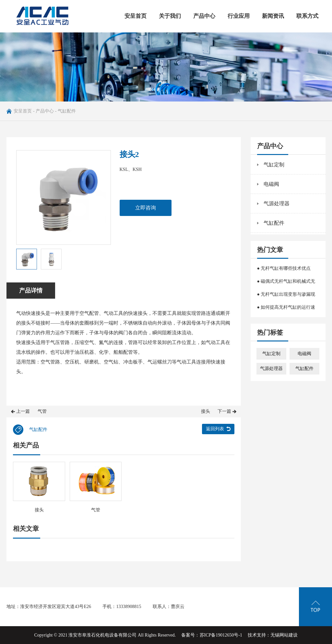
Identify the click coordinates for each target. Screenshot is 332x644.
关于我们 (170, 16)
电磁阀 (271, 184)
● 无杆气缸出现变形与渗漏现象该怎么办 (286, 296)
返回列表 (215, 429)
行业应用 (239, 16)
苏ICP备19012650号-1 (221, 635)
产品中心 (204, 16)
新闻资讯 (273, 16)
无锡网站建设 (284, 635)
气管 (42, 411)
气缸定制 (274, 165)
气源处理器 (277, 203)
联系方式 (307, 16)
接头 (206, 411)
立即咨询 (146, 208)
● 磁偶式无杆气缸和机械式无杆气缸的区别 (286, 283)
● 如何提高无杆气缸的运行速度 (286, 309)
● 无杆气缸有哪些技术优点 (284, 268)
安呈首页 (136, 16)
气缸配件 (67, 111)
